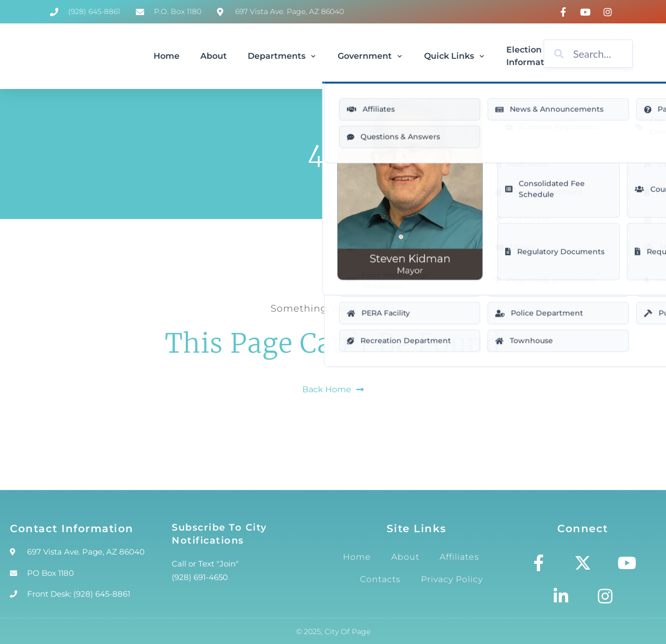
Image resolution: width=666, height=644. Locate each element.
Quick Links (455, 56)
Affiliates (459, 557)
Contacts (380, 579)
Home (166, 56)
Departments (282, 56)
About (214, 56)
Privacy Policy (452, 579)
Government (370, 56)
